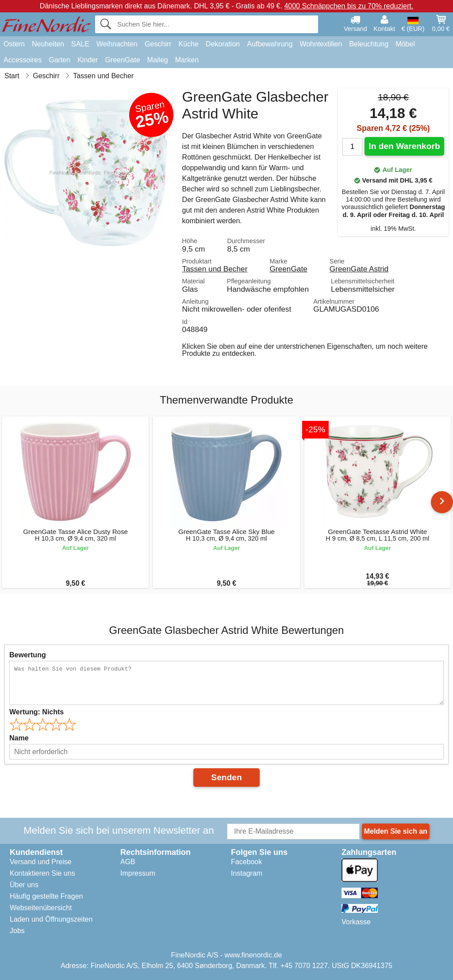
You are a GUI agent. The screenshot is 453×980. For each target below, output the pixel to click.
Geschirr (158, 44)
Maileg (158, 60)
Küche (188, 44)
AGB (128, 862)
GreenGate (122, 60)
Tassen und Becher (215, 269)
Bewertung (28, 655)
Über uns (24, 885)
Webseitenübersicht (41, 908)
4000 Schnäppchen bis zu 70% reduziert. (349, 6)
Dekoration (223, 44)
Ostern (14, 44)
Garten (60, 60)
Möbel (405, 44)
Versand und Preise (41, 862)
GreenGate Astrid (359, 269)
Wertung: (36, 712)
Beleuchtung (369, 44)
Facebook (246, 862)
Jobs (17, 931)
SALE (80, 44)
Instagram (247, 873)
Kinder (88, 60)
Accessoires (23, 60)
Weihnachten (117, 44)
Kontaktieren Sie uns (42, 873)
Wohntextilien (321, 44)
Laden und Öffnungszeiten (51, 919)
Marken (187, 60)
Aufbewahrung (270, 44)
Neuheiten (48, 44)
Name (19, 738)
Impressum (138, 873)
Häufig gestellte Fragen (46, 896)
